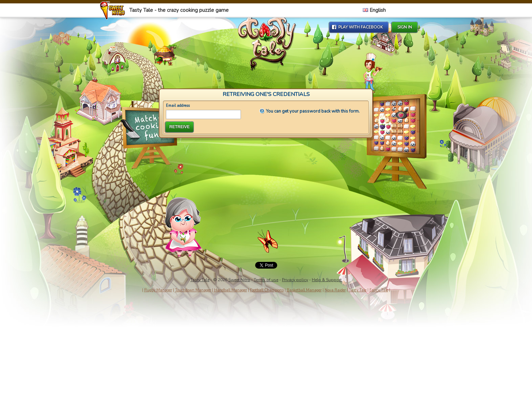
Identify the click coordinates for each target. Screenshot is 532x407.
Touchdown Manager (193, 290)
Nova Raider (335, 290)
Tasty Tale (200, 280)
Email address (178, 106)
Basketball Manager (304, 290)
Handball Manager (231, 290)
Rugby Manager (158, 290)
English (374, 10)
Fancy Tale (379, 290)
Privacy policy (295, 280)
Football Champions (267, 290)
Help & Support (327, 280)
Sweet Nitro (239, 280)
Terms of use (266, 280)
